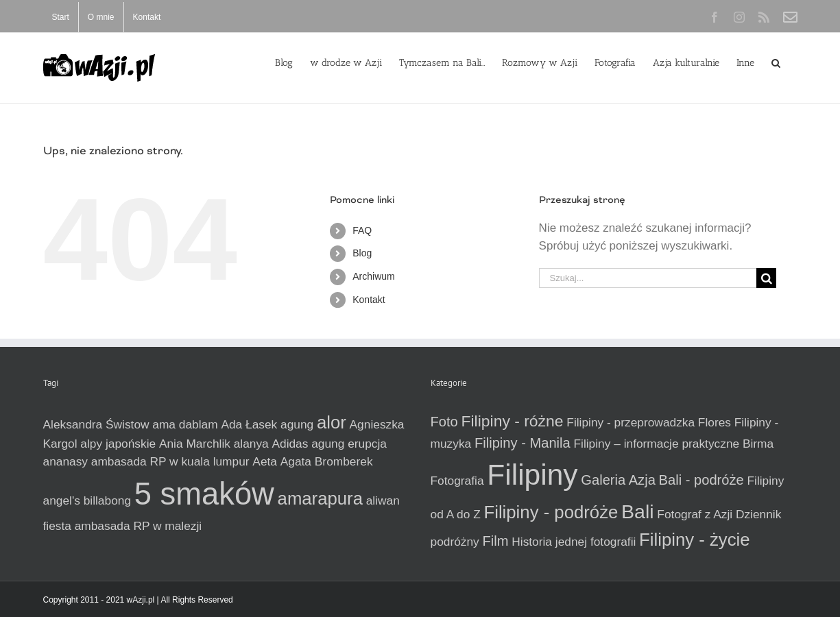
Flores (715, 422)
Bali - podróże (701, 480)
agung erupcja (349, 444)
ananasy (66, 461)
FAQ (362, 230)
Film (496, 541)
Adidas (290, 444)
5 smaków (204, 494)
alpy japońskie (118, 444)
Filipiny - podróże (551, 512)
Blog (362, 253)
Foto (444, 422)
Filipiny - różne (513, 421)
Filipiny (532, 474)
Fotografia (457, 481)
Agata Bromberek (327, 461)
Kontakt (369, 300)
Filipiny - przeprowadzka (631, 422)
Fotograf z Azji (695, 514)
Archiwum (373, 276)
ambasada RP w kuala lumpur (170, 461)
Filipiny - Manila (523, 443)
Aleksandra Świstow (96, 424)
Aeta (265, 461)
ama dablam (185, 424)
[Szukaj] (766, 278)
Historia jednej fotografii (574, 542)
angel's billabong (87, 500)
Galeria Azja (618, 480)
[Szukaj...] (648, 278)
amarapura (320, 498)
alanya (251, 444)
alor (332, 422)
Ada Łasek (249, 424)
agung (297, 424)
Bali (638, 511)
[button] (776, 62)
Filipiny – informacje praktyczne (656, 444)
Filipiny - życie (694, 540)
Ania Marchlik (195, 444)
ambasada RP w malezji (139, 526)
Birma (758, 444)
